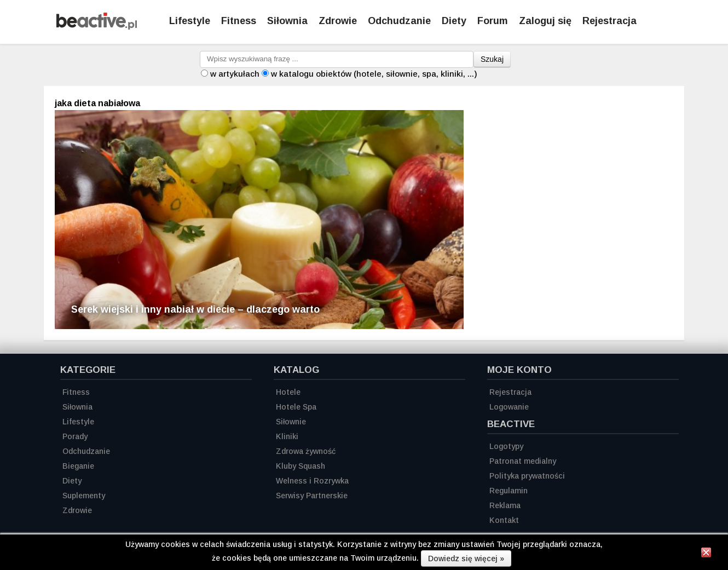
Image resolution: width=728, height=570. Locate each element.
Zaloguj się (545, 21)
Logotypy (506, 446)
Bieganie (78, 466)
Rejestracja (510, 392)
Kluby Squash (301, 466)
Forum (493, 21)
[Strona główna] (97, 27)
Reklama (505, 505)
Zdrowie (338, 21)
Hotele (288, 392)
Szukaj (492, 59)
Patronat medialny (523, 461)
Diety (454, 21)
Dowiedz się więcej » (466, 559)
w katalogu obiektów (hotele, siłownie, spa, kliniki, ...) (374, 74)
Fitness (239, 21)
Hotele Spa (296, 407)
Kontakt (504, 520)
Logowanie (509, 407)
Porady (75, 436)
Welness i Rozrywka (312, 481)
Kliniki (287, 436)
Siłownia (287, 21)
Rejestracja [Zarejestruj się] (609, 21)
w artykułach (235, 74)
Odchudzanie (399, 21)
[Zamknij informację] (706, 554)
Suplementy (84, 496)
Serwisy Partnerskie (312, 496)
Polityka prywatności (527, 476)
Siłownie (291, 422)
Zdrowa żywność (306, 451)
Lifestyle (190, 21)
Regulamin (509, 491)
